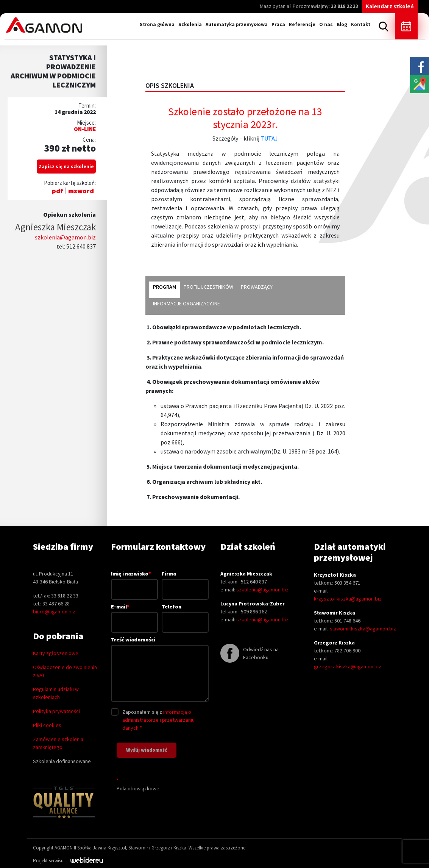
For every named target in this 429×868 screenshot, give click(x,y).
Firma (185, 581)
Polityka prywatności (56, 711)
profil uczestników (208, 287)
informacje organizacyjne (186, 303)
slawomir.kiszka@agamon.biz (363, 629)
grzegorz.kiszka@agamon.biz (348, 666)
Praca (278, 24)
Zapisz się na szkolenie (66, 167)
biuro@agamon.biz (54, 612)
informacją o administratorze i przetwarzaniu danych (158, 720)
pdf (58, 191)
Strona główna (157, 24)
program (165, 287)
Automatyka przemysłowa (237, 24)
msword (81, 191)
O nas (326, 24)
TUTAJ (269, 138)
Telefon (185, 614)
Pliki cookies (47, 725)
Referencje (302, 24)
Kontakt (361, 24)
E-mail (134, 614)
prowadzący (257, 287)
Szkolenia (190, 24)
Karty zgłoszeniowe (56, 653)
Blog (342, 24)
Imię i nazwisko (134, 581)
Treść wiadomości (160, 670)
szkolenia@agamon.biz (65, 237)
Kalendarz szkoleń (390, 6)
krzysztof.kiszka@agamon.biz (348, 599)
